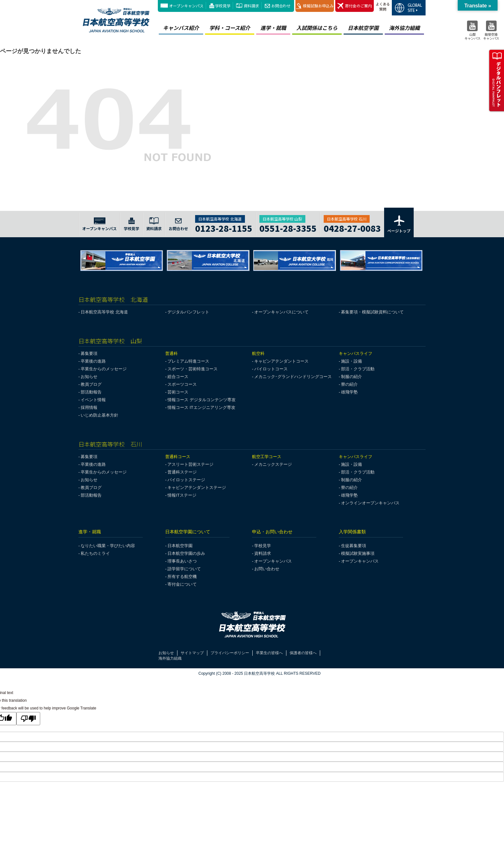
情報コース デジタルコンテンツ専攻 (202, 400)
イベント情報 (93, 400)
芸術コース (178, 392)
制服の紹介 (351, 377)
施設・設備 (351, 361)
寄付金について (182, 584)
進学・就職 (273, 28)
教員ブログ (91, 384)
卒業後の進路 (93, 361)
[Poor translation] (28, 719)
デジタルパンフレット (188, 312)
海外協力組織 (404, 28)
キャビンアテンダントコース (281, 361)
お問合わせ (281, 6)
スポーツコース (182, 384)
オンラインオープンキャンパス (370, 503)
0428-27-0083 (352, 227)
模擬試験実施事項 (358, 553)
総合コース (178, 377)
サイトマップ (192, 653)
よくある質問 (383, 6)
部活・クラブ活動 (358, 369)
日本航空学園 (363, 28)
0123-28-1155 (224, 227)
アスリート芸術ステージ (190, 464)
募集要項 (89, 353)
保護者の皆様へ (303, 653)
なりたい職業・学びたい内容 (108, 546)
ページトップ (399, 224)
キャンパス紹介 (181, 28)
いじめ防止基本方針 (99, 415)
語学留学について (184, 569)
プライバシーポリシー (230, 653)
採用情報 (89, 407)
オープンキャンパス (186, 6)
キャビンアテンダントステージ (197, 487)
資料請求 (251, 6)
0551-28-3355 (288, 227)
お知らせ (89, 377)
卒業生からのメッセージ (104, 369)
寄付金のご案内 (355, 6)
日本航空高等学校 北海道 (104, 312)
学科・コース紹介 (230, 28)
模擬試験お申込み (315, 6)
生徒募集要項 (354, 546)
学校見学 (223, 6)
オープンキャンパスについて (281, 312)
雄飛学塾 (349, 392)
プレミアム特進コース (188, 361)
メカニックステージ (273, 464)
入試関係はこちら (317, 28)
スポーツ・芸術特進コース (193, 369)
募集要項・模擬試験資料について (372, 312)
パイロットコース (271, 369)
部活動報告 (91, 392)
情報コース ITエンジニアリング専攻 (201, 407)
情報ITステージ (182, 495)
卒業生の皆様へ (269, 653)
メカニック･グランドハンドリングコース (293, 377)
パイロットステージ (186, 480)
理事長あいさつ (182, 561)
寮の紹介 (349, 384)
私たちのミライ (95, 553)
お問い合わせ (267, 569)
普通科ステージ (182, 472)
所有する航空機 (182, 577)
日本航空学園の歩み (186, 553)
